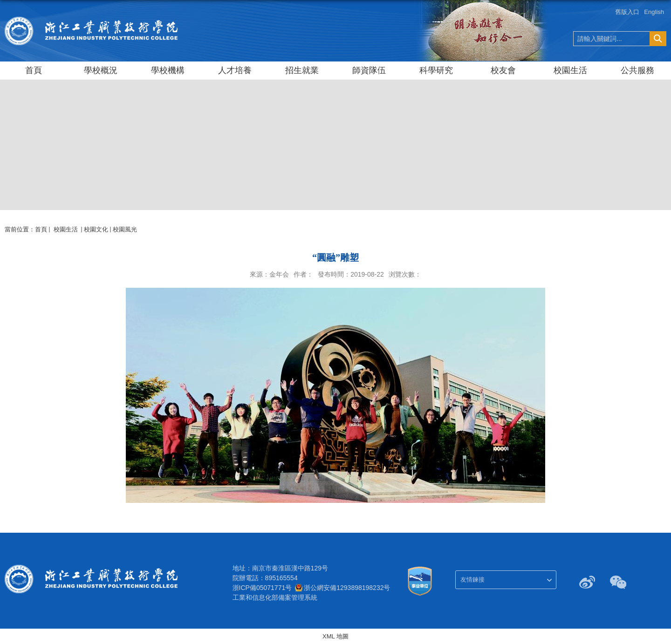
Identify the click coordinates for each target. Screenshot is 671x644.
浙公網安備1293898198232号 (347, 588)
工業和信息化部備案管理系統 (275, 597)
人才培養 (235, 70)
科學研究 (436, 70)
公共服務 (637, 70)
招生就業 (302, 70)
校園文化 (96, 229)
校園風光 (125, 229)
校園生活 (570, 70)
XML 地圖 (335, 636)
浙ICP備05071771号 (262, 588)
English (654, 12)
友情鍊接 (472, 580)
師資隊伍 (369, 70)
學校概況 (101, 70)
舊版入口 (627, 12)
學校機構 (168, 70)
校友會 (503, 70)
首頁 (34, 70)
